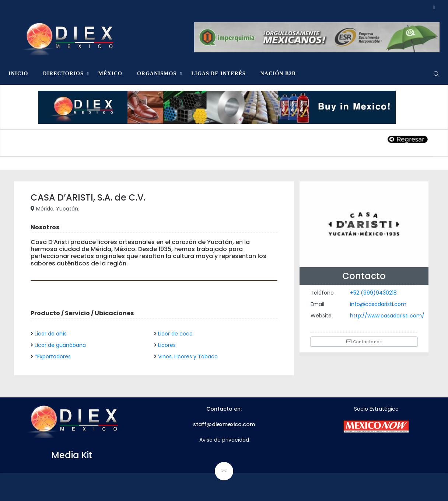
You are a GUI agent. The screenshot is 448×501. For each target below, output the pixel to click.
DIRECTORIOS (63, 74)
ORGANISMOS (157, 74)
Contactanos (364, 342)
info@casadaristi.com (378, 304)
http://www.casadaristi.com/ (387, 316)
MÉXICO (110, 74)
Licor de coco (175, 334)
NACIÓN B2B (278, 74)
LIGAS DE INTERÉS (218, 74)
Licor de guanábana (60, 345)
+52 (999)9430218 (373, 293)
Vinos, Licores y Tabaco (188, 356)
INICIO (18, 74)
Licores (167, 345)
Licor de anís (51, 334)
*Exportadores (53, 356)
